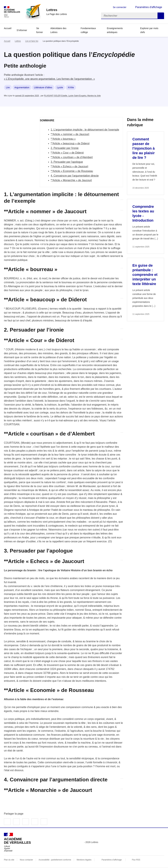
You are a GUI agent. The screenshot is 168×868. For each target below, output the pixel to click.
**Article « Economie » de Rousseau (72, 171)
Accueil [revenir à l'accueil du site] (7, 41)
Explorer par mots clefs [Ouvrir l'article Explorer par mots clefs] (149, 30)
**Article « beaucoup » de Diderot (70, 143)
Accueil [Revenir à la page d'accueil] (8, 28)
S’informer (22, 30)
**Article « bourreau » (63, 139)
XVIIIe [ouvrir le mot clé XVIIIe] (71, 87)
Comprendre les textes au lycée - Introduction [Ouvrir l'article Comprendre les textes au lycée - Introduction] (143, 213)
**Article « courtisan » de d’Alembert (72, 157)
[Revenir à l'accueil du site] (17, 842)
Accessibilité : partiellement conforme (55, 860)
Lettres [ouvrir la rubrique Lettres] (18, 41)
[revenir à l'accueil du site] (57, 10)
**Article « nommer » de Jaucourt (70, 134)
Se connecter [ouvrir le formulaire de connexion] (120, 7)
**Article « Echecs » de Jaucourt (69, 166)
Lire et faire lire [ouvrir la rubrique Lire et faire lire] (32, 41)
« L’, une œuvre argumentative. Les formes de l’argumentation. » (49, 79)
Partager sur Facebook (7, 822)
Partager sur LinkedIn (26, 822)
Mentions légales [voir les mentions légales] (84, 860)
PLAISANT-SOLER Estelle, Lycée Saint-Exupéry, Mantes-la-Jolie (72, 96)
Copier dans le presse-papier (44, 822)
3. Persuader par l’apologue (67, 162)
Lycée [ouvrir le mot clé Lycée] (60, 87)
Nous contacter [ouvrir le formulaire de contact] (26, 860)
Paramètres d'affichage (112, 860)
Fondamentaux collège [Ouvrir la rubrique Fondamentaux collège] (88, 30)
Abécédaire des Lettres (58, 30)
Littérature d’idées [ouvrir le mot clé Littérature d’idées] (43, 87)
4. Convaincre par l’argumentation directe (75, 176)
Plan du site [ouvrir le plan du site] (9, 860)
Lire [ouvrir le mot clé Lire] (8, 87)
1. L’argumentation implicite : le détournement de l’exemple (85, 130)
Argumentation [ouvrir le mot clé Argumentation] (22, 87)
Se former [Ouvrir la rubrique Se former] (40, 30)
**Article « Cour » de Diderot (67, 153)
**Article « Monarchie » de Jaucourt (71, 180)
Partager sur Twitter (16, 822)
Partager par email (35, 822)
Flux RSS (136, 860)
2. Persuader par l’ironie (65, 148)
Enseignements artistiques (115, 30)
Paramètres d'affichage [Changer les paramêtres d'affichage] (149, 7)
